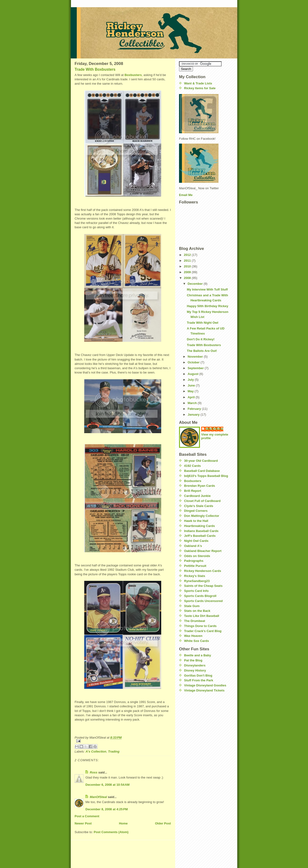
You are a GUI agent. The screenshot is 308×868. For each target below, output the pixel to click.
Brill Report (193, 491)
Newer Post (83, 823)
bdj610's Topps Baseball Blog (206, 476)
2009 (188, 272)
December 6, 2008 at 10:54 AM (107, 785)
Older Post (163, 823)
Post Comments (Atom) (111, 832)
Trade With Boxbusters (95, 69)
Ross (94, 772)
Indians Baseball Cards (201, 531)
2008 (188, 278)
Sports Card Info (196, 591)
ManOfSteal (98, 797)
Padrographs (194, 561)
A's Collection (96, 751)
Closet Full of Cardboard (202, 501)
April (192, 397)
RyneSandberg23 (197, 581)
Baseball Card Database (202, 471)
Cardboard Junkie (197, 496)
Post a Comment (87, 816)
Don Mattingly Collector (202, 516)
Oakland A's (193, 546)
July (191, 380)
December (196, 284)
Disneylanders (195, 665)
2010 (188, 266)
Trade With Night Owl (202, 323)
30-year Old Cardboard (201, 461)
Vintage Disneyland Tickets (204, 690)
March (193, 403)
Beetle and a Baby (198, 655)
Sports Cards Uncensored (203, 601)
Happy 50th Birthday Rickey (207, 306)
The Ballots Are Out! (202, 351)
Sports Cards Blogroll (200, 596)
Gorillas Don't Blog (198, 675)
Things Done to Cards (200, 626)
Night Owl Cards (196, 541)
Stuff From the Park (199, 680)
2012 (188, 255)
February (195, 409)
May (191, 391)
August (193, 374)
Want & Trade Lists (198, 83)
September (196, 368)
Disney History (195, 670)
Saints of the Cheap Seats (203, 586)
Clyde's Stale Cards (199, 506)
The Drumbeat (195, 621)
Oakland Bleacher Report (203, 551)
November (196, 357)
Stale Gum (192, 606)
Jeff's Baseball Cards (200, 536)
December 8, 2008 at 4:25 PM (107, 809)
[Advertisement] (193, 725)
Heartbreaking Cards (199, 526)
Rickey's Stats (195, 576)
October (194, 362)
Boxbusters (133, 75)
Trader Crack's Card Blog (203, 631)
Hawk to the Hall (196, 521)
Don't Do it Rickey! (201, 339)
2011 (188, 261)
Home (123, 823)
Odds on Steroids (197, 556)
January (194, 415)
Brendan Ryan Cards (200, 486)
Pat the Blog (193, 660)
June (192, 385)
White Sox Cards (196, 641)
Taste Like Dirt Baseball (202, 616)
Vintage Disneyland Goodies (205, 685)
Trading (114, 751)
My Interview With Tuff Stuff (207, 289)
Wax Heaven (193, 636)
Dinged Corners (196, 511)
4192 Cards (192, 466)
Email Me (186, 195)
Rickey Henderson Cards (203, 571)
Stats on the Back (197, 611)
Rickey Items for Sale (200, 88)
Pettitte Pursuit (195, 566)
